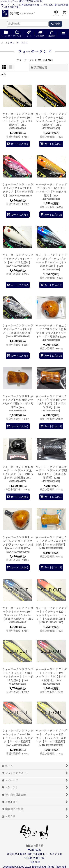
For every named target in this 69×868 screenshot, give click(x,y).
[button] (63, 34)
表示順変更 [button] (39, 68)
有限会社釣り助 (35, 846)
